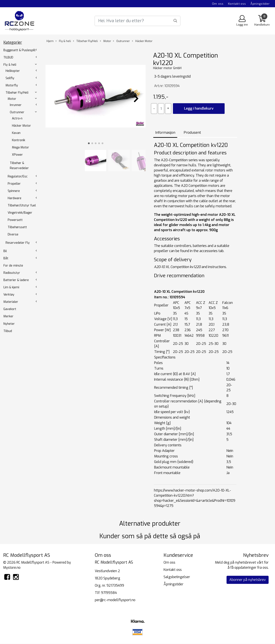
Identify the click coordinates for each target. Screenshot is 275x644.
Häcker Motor (21, 126)
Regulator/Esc (18, 176)
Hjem (50, 41)
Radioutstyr (12, 273)
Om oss (218, 4)
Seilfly (10, 78)
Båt (6, 258)
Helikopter (13, 71)
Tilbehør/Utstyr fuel (22, 205)
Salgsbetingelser (177, 577)
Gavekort (10, 309)
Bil (5, 251)
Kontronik (19, 140)
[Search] (138, 21)
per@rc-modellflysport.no (115, 600)
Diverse (13, 234)
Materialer (11, 302)
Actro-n (17, 118)
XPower (17, 155)
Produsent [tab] (192, 133)
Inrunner (16, 105)
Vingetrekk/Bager (20, 213)
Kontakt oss (237, 4)
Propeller (14, 184)
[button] (89, 143)
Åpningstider (260, 4)
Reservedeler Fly (18, 243)
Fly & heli (10, 65)
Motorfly (12, 85)
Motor (12, 99)
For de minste (13, 266)
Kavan (16, 133)
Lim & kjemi (11, 287)
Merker (8, 316)
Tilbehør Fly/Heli (17, 93)
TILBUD (8, 57)
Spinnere (14, 191)
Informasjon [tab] (165, 133)
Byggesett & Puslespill (19, 50)
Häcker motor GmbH (167, 68)
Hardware (15, 198)
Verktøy (9, 295)
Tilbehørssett (17, 227)
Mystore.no (12, 568)
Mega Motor (20, 147)
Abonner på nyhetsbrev (248, 580)
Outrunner (17, 112)
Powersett (15, 220)
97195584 (109, 593)
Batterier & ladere (16, 280)
